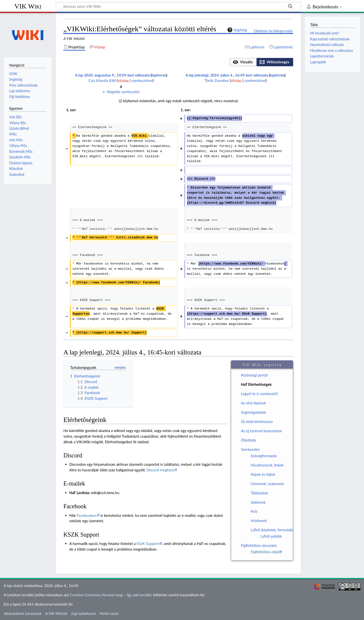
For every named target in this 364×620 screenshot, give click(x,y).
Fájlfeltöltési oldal (265, 552)
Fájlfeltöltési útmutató (259, 545)
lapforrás (159, 75)
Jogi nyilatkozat (83, 613)
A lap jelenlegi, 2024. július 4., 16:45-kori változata (227, 75)
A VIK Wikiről (56, 613)
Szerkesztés (250, 449)
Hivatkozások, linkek (267, 465)
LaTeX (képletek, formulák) (272, 530)
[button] (243, 62)
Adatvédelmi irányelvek (23, 613)
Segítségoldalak (253, 412)
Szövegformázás (264, 456)
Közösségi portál (254, 375)
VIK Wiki (28, 6)
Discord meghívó (160, 470)
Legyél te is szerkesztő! (259, 394)
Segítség (237, 30)
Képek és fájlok (263, 474)
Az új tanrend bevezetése (261, 431)
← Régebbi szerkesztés (121, 92)
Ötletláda (248, 440)
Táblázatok (259, 493)
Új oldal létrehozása (257, 421)
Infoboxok (259, 520)
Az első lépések (253, 403)
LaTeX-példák (271, 536)
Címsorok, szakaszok (267, 484)
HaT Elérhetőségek (256, 384)
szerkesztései (142, 80)
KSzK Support (148, 543)
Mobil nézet (109, 613)
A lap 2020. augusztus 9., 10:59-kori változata (112, 75)
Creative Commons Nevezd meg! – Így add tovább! (111, 595)
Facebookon (86, 515)
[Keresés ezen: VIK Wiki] (178, 6)
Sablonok (258, 502)
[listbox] (261, 62)
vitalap (123, 80)
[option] (243, 62)
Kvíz (254, 511)
